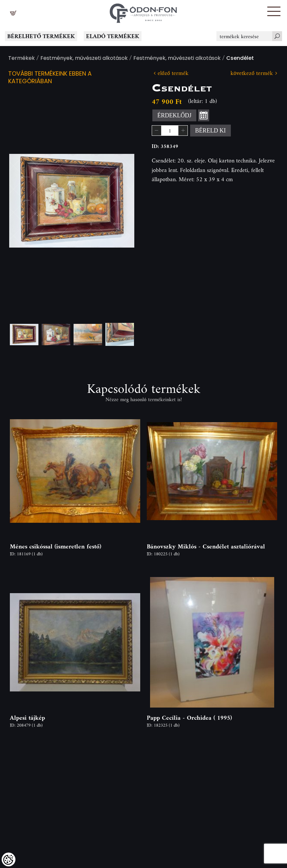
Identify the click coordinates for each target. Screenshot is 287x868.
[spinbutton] (170, 131)
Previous (25, 201)
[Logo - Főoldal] (143, 12)
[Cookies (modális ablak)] (9, 859)
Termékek (22, 59)
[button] (274, 11)
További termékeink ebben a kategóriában (50, 78)
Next (119, 201)
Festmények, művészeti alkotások (84, 59)
